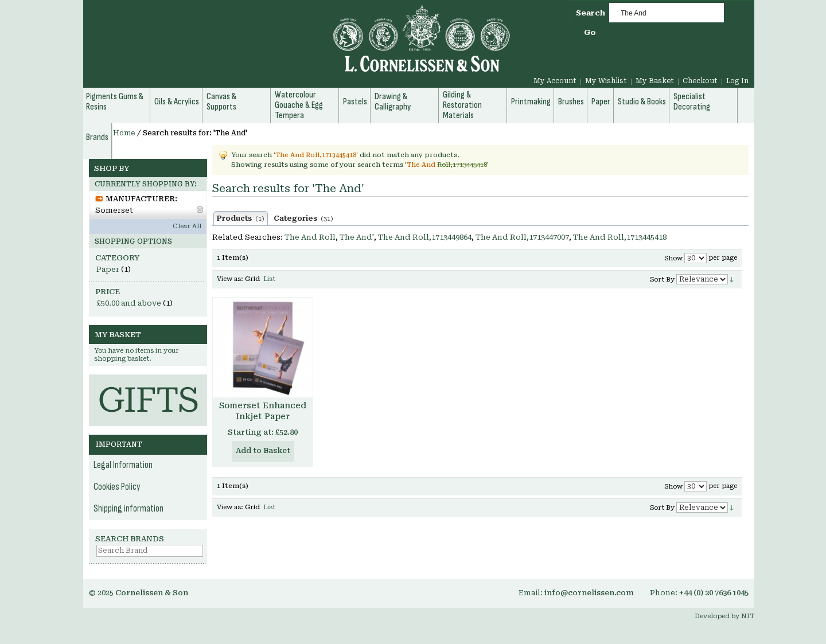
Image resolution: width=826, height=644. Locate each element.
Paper (108, 269)
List (269, 279)
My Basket (655, 81)
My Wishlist (606, 81)
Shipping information (128, 509)
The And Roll (310, 237)
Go (590, 32)
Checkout (700, 81)
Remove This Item (200, 210)
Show (673, 258)
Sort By (662, 280)
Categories (303, 218)
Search (591, 13)
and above (129, 303)
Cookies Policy (117, 487)
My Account (555, 81)
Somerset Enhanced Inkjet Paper (263, 411)
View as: (230, 279)
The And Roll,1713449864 (425, 237)
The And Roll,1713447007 (522, 237)
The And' (357, 237)
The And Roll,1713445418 (620, 237)
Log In (737, 81)
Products (241, 218)
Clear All (187, 226)
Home (124, 133)
